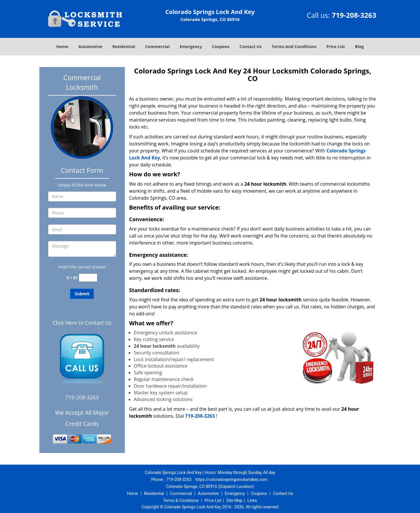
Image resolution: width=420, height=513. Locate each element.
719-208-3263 (354, 15)
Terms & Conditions (181, 500)
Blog (359, 46)
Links (252, 500)
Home (62, 46)
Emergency (191, 46)
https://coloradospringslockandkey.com (231, 479)
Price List (336, 46)
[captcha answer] (88, 278)
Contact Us (251, 46)
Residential (124, 46)
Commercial (157, 46)
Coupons (221, 46)
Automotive (91, 46)
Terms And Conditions (294, 46)
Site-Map (234, 500)
